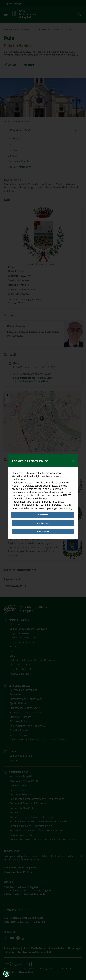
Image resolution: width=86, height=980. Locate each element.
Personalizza (43, 496)
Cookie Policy (65, 490)
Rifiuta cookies (43, 513)
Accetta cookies (43, 505)
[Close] (73, 442)
